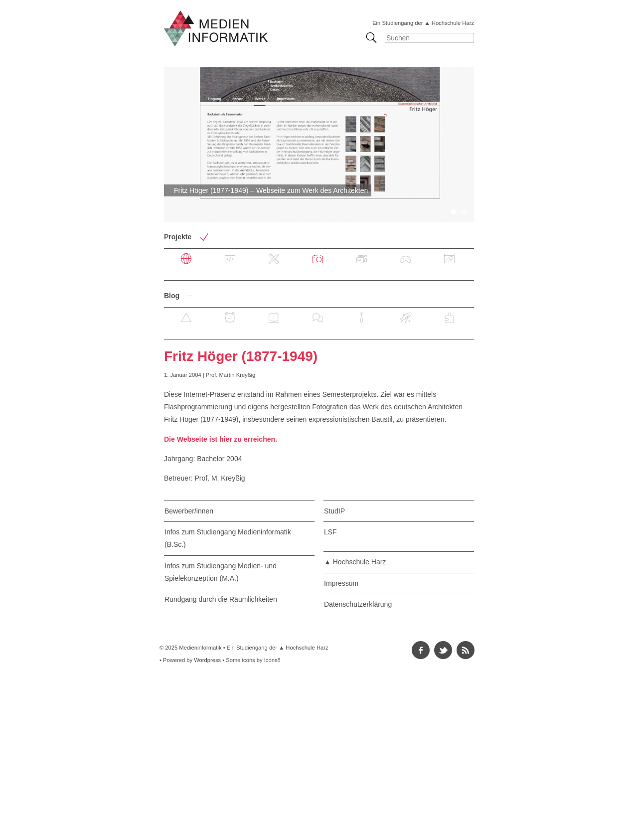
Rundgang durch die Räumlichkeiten (221, 599)
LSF (330, 532)
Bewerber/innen (189, 511)
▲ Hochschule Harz (355, 562)
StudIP (334, 511)
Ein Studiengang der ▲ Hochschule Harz (423, 23)
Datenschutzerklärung (358, 604)
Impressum (341, 583)
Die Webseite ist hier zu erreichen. (221, 439)
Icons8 (272, 660)
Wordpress (207, 660)
